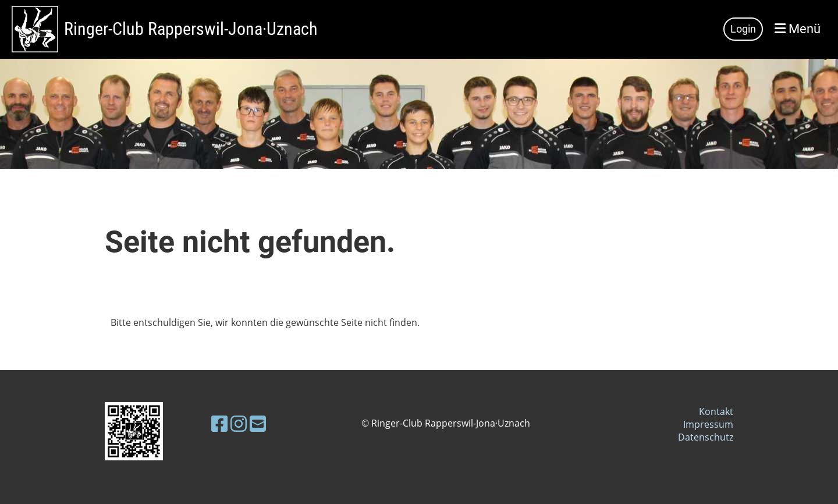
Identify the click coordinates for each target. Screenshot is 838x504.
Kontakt (716, 411)
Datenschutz (706, 437)
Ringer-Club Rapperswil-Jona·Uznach (191, 29)
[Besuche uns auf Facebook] (219, 423)
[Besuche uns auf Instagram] (239, 423)
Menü (798, 29)
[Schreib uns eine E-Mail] (258, 423)
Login (743, 29)
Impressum (708, 424)
